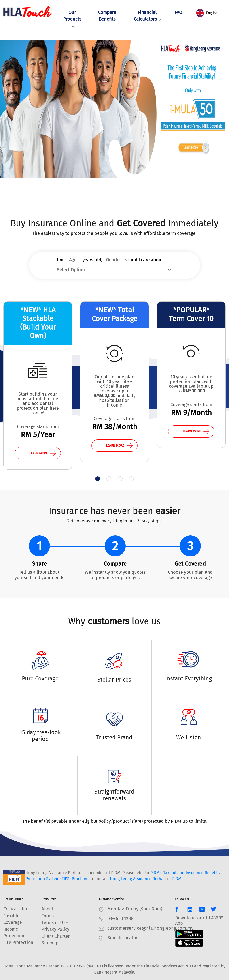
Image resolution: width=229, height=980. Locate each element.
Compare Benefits (107, 16)
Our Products (72, 19)
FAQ (178, 13)
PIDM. (177, 879)
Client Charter (56, 936)
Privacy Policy (56, 929)
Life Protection (19, 943)
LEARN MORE (43, 453)
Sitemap (50, 943)
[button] (96, 479)
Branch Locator (123, 938)
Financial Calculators (147, 16)
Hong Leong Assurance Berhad (138, 879)
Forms (48, 916)
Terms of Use (55, 922)
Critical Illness (18, 909)
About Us (51, 909)
